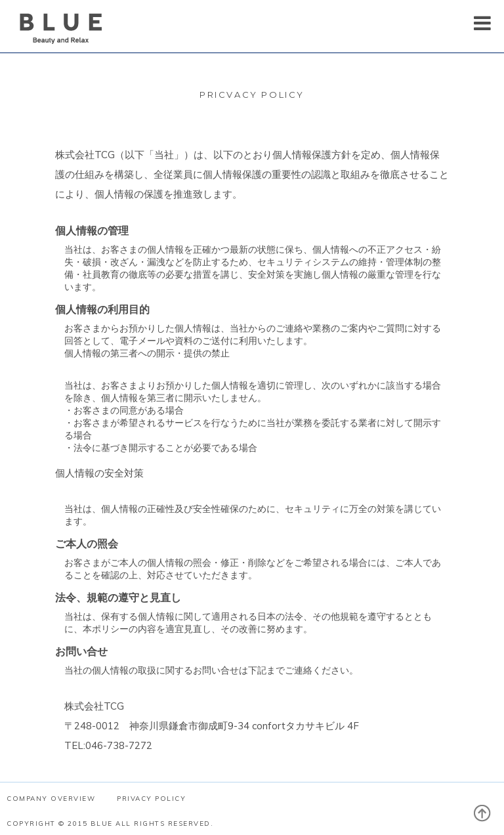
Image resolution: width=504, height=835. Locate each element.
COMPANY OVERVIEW (51, 799)
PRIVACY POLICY (151, 799)
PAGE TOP (489, 820)
